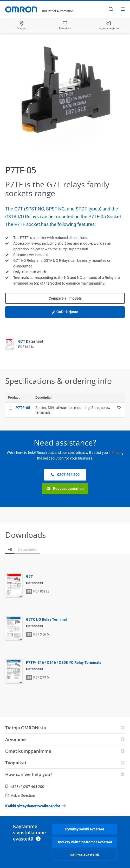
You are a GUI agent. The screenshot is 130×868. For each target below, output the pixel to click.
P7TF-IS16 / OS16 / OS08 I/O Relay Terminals (64, 662)
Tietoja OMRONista (26, 728)
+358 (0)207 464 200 (25, 787)
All (10, 549)
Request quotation (65, 489)
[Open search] (111, 9)
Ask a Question (20, 795)
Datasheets (27, 549)
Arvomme (15, 739)
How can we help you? (29, 774)
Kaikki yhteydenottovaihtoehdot (35, 806)
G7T (31, 341)
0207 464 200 (65, 475)
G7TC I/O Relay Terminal (46, 619)
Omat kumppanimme (28, 751)
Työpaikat (16, 763)
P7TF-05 (23, 408)
